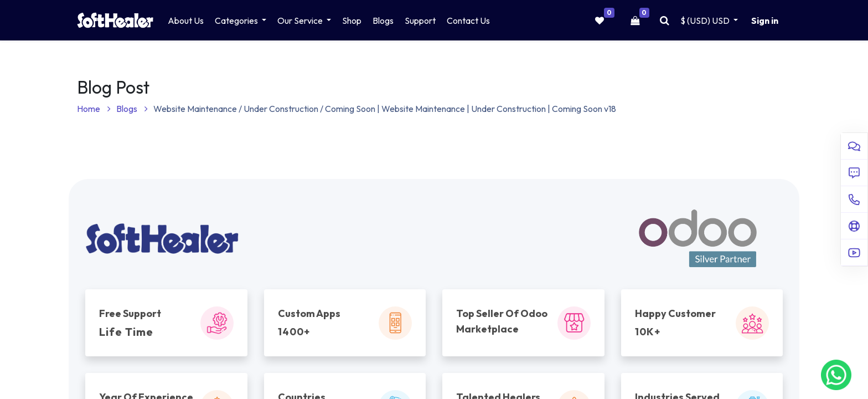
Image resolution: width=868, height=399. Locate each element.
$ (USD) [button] (706, 21)
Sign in (765, 21)
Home (94, 109)
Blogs (132, 109)
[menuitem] (186, 21)
